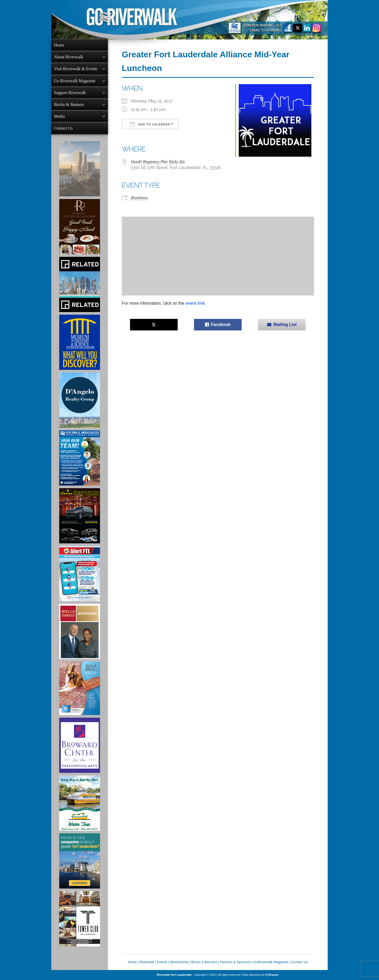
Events (162, 962)
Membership (179, 962)
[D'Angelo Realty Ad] (80, 400)
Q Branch (272, 975)
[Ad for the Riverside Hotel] (80, 227)
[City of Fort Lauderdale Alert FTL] (80, 574)
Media (59, 116)
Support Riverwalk (70, 93)
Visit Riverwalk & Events (76, 69)
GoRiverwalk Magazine (271, 962)
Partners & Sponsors (235, 962)
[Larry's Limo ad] (80, 516)
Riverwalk (147, 962)
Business (140, 198)
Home (59, 45)
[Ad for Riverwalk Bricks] (80, 688)
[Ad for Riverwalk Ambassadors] (80, 458)
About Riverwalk (69, 57)
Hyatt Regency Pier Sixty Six (158, 162)
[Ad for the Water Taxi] (80, 803)
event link (195, 303)
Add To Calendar (150, 124)
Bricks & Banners (69, 104)
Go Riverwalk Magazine (75, 81)
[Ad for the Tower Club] (80, 919)
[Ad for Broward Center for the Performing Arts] (80, 745)
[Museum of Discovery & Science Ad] (80, 342)
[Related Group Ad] (80, 284)
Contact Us (63, 128)
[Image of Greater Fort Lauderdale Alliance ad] (80, 861)
